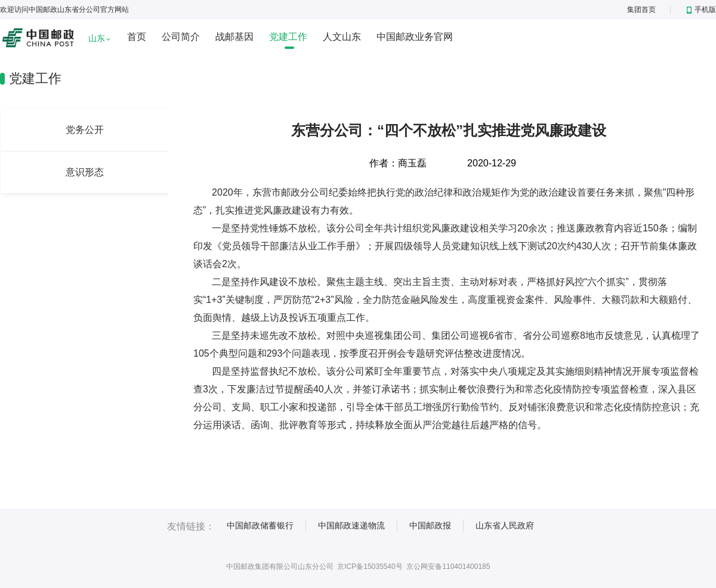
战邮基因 (234, 37)
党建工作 (288, 37)
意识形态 (85, 172)
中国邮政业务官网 (415, 37)
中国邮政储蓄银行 (260, 525)
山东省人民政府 (505, 525)
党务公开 (85, 130)
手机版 (701, 10)
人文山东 (342, 37)
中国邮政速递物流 (351, 525)
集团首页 (641, 10)
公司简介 (181, 37)
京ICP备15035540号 (370, 567)
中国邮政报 (430, 525)
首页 (137, 37)
